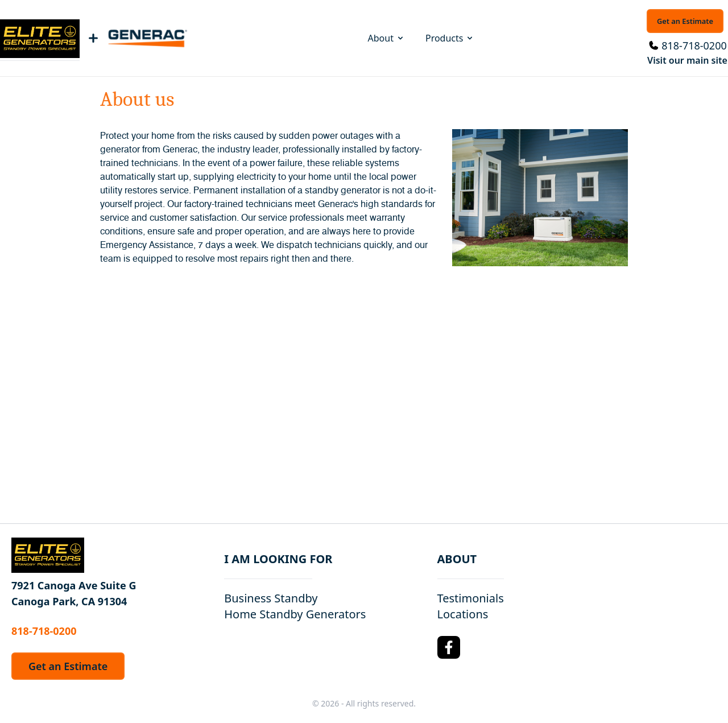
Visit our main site (687, 60)
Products (450, 38)
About (386, 38)
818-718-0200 (694, 46)
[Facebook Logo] (449, 647)
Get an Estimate (685, 21)
